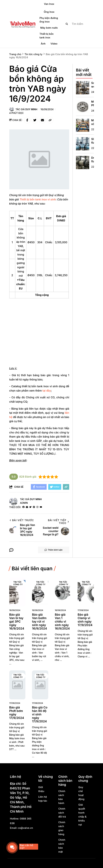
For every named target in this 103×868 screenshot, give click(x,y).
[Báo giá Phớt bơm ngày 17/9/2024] (17, 685)
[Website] (27, 507)
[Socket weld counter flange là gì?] (83, 88)
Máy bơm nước (49, 28)
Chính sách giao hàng (62, 828)
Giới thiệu (41, 789)
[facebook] (23, 507)
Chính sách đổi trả (62, 813)
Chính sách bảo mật (62, 846)
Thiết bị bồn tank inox (47, 36)
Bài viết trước (22, 520)
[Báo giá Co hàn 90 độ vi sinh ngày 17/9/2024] (40, 685)
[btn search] (67, 24)
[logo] (23, 24)
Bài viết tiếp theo (59, 522)
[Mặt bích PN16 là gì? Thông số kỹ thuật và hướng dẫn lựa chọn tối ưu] (83, 106)
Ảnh (43, 44)
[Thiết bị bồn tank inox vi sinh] (38, 199)
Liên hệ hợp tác (43, 799)
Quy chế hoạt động (81, 793)
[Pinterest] (34, 507)
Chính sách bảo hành (62, 797)
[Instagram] (37, 507)
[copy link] (50, 120)
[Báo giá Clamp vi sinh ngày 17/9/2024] (86, 592)
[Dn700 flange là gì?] (83, 163)
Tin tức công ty (18, 583)
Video (54, 44)
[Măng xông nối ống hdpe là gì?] (83, 125)
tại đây (47, 391)
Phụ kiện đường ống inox (49, 20)
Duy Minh (31, 109)
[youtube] (41, 507)
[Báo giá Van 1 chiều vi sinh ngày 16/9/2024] (63, 592)
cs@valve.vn (25, 828)
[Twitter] (30, 507)
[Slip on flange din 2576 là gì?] (83, 144)
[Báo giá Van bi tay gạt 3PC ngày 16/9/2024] (17, 592)
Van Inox (49, 4)
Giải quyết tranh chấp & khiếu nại (82, 815)
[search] (77, 24)
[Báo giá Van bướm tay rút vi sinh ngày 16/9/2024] (40, 592)
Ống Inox (49, 12)
